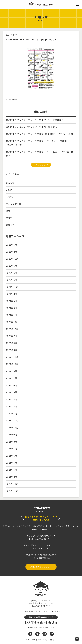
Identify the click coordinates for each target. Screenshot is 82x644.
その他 (9, 190)
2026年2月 (11, 252)
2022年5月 (11, 392)
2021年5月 (11, 463)
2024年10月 (12, 287)
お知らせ (10, 183)
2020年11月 (12, 484)
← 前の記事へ (12, 100)
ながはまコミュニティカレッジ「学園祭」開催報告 (31, 127)
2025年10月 (12, 259)
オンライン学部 (13, 204)
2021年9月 (11, 435)
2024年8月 (11, 294)
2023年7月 (11, 336)
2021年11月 (12, 428)
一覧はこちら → (41, 165)
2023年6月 (11, 343)
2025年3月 (11, 280)
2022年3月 (11, 400)
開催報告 (10, 225)
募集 (8, 211)
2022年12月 (12, 357)
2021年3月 (11, 470)
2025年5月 (11, 273)
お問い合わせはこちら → (41, 567)
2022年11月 (12, 364)
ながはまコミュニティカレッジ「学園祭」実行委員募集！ (35, 120)
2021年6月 (11, 456)
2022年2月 (11, 406)
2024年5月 (11, 301)
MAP (47, 606)
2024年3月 (11, 308)
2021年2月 (11, 477)
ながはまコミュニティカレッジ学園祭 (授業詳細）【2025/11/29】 (40, 134)
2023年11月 (12, 322)
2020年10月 (12, 491)
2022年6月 (11, 385)
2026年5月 (11, 245)
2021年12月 (12, 421)
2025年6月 (11, 266)
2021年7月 (11, 449)
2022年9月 (11, 371)
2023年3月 (11, 350)
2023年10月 (12, 329)
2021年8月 (11, 442)
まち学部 (10, 197)
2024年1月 (11, 315)
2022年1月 (11, 414)
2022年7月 (11, 378)
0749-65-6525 (41, 622)
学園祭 (9, 218)
